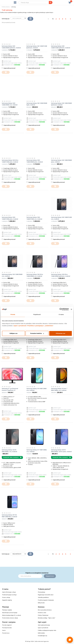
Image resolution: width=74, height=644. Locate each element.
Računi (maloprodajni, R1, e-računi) (12, 615)
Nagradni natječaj (7, 600)
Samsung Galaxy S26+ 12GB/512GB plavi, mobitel (10, 218)
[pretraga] (51, 2)
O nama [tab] (61, 314)
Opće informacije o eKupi (9, 592)
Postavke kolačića (37, 333)
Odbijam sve (13, 333)
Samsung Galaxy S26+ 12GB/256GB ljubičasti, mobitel (11, 47)
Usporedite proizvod (8, 68)
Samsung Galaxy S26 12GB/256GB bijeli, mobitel (37, 104)
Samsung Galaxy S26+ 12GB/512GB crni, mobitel (34, 218)
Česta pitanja (41, 592)
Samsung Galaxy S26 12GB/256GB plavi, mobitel (61, 161)
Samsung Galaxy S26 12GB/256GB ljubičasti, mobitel (61, 104)
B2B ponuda (41, 603)
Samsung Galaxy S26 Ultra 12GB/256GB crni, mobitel (35, 275)
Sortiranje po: (6, 19)
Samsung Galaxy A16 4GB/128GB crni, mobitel (36, 389)
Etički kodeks (41, 633)
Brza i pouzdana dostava (45, 610)
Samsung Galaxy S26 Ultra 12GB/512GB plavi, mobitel (10, 161)
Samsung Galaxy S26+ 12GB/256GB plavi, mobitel (35, 161)
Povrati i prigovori (7, 625)
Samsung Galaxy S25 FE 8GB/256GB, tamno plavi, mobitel (61, 451)
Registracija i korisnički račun (46, 595)
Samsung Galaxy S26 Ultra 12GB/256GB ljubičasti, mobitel (61, 275)
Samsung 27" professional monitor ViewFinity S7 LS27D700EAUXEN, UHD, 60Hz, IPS (12, 389)
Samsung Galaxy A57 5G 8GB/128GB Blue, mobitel (9, 516)
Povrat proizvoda (7, 628)
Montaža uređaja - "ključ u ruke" (47, 618)
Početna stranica (6, 7)
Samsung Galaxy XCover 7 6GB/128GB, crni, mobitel (59, 389)
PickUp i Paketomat (43, 615)
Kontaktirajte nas (43, 636)
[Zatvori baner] (71, 309)
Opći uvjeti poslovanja (44, 625)
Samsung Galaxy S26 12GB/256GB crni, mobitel (12, 275)
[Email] (30, 576)
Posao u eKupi (6, 597)
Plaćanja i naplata (7, 610)
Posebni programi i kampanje (46, 600)
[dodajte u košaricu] (6, 72)
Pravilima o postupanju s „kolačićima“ (40, 326)
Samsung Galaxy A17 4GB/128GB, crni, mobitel (37, 451)
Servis (4, 630)
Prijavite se (50, 576)
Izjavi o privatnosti (20, 326)
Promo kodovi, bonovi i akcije (10, 618)
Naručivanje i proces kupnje (10, 613)
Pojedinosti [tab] (37, 314)
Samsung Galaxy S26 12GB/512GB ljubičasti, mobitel (37, 47)
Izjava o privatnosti (43, 628)
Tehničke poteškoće (43, 597)
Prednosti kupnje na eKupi (9, 595)
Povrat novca (6, 633)
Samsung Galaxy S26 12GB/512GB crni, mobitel (61, 218)
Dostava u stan (42, 613)
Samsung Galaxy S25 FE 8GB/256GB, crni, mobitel (9, 451)
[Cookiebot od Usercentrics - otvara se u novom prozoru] (61, 309)
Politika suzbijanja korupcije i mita (47, 630)
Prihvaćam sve (61, 333)
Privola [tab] (13, 314)
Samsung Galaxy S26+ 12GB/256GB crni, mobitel (10, 104)
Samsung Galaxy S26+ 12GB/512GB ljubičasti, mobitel (60, 47)
